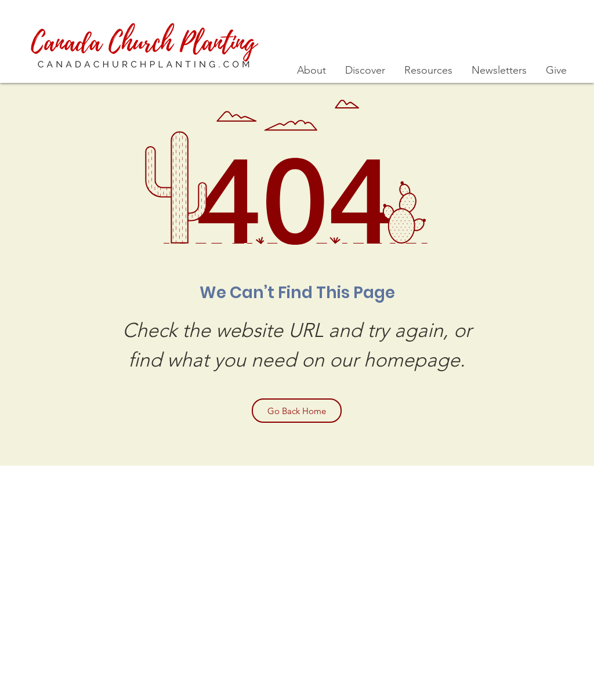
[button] (312, 70)
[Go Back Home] (297, 411)
